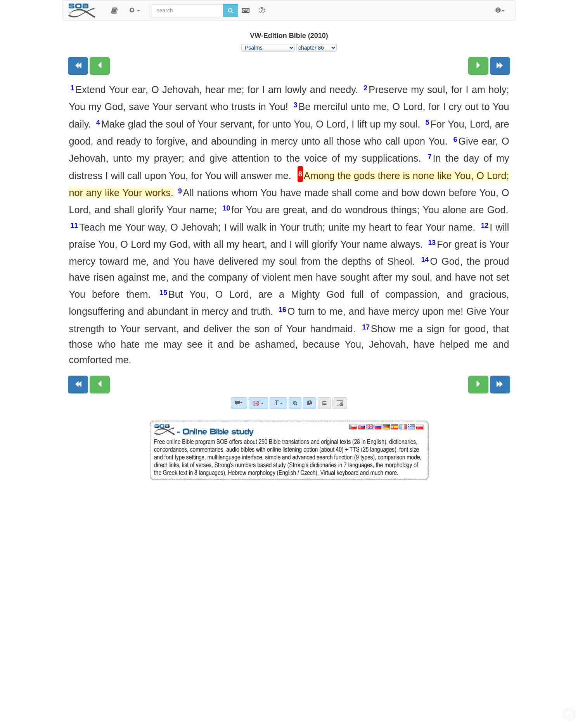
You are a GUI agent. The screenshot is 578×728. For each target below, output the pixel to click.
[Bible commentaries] (239, 403)
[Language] (258, 403)
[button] (114, 10)
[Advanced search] (295, 403)
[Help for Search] (262, 10)
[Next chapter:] (478, 66)
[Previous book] (78, 66)
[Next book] (500, 66)
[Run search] (231, 10)
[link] (310, 403)
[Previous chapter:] (100, 66)
